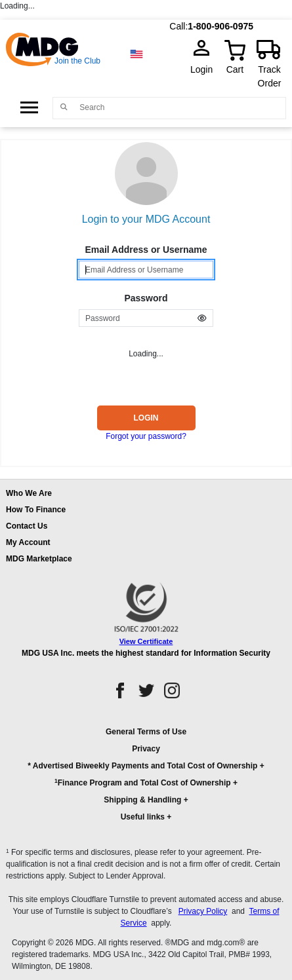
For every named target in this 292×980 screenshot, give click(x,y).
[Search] (179, 107)
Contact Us (27, 526)
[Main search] (64, 107)
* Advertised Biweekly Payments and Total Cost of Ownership (142, 766)
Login (205, 69)
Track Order (270, 76)
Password (146, 298)
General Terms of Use (146, 732)
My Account (28, 542)
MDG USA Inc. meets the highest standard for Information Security (146, 653)
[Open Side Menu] (29, 107)
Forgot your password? (146, 436)
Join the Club (77, 61)
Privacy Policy (203, 911)
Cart (235, 69)
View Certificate (146, 641)
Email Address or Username (146, 250)
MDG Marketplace (39, 559)
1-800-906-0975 (220, 26)
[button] (146, 780)
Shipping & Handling (142, 800)
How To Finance (36, 510)
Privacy (146, 749)
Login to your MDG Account (146, 219)
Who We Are (29, 493)
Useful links (143, 817)
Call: (178, 26)
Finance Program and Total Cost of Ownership (142, 782)
